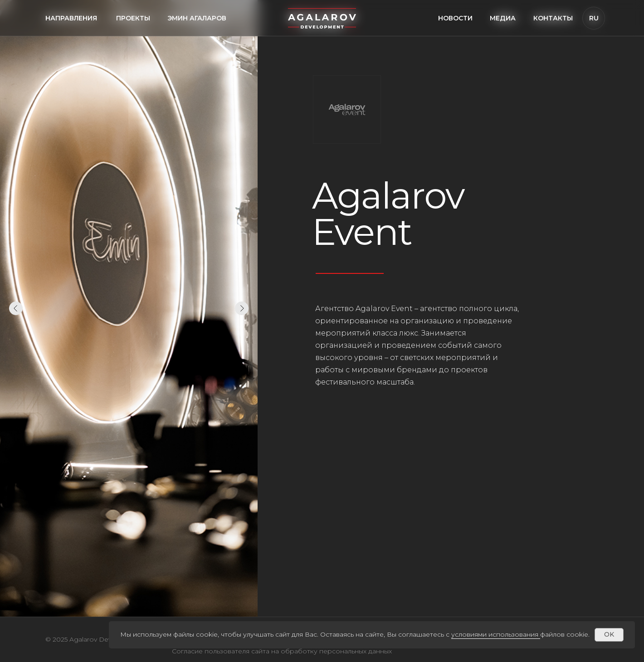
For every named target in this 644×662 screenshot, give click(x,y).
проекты (133, 18)
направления (71, 18)
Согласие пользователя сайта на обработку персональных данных (282, 651)
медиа (503, 18)
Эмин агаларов (197, 18)
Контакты (553, 18)
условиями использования (495, 634)
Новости (455, 18)
